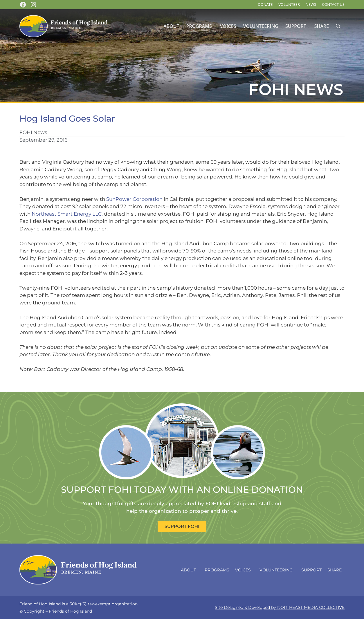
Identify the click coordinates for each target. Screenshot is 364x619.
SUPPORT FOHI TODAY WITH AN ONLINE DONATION (182, 490)
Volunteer (289, 4)
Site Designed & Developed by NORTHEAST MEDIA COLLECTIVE (280, 607)
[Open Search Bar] (338, 26)
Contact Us (333, 4)
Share (322, 26)
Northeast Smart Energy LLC (67, 214)
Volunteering (261, 26)
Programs (199, 26)
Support (296, 26)
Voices (228, 26)
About (171, 26)
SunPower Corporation (134, 199)
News (311, 4)
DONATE (265, 4)
